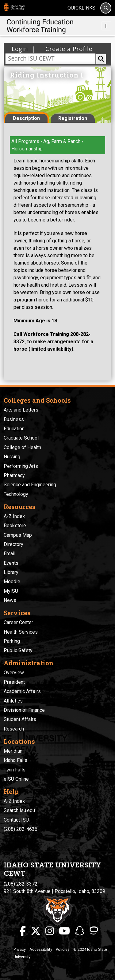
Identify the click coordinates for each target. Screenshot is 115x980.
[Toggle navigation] (106, 26)
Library (11, 572)
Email (10, 554)
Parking (12, 641)
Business (14, 419)
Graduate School (21, 438)
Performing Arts (21, 466)
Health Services (21, 632)
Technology (16, 494)
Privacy (20, 949)
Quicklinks (81, 8)
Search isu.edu (19, 810)
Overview (14, 673)
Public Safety (18, 650)
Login (20, 49)
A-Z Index (14, 516)
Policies (63, 949)
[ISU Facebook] (23, 931)
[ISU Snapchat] (80, 931)
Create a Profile (67, 49)
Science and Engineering (30, 485)
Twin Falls (15, 770)
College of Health (22, 447)
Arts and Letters (21, 410)
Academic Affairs (22, 691)
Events (11, 563)
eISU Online (16, 779)
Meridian (13, 751)
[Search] (106, 8)
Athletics (13, 701)
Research (14, 729)
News (10, 600)
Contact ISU (16, 820)
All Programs (25, 141)
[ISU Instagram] (50, 931)
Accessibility (41, 949)
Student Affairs (20, 719)
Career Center (18, 622)
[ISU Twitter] (36, 931)
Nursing (12, 457)
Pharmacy (14, 475)
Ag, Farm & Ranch (62, 141)
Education (14, 429)
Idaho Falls (15, 760)
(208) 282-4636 (21, 829)
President (14, 682)
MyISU (11, 591)
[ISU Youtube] (64, 931)
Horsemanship (27, 149)
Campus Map (18, 535)
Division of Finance (24, 710)
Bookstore (15, 526)
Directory (13, 544)
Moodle (12, 582)
